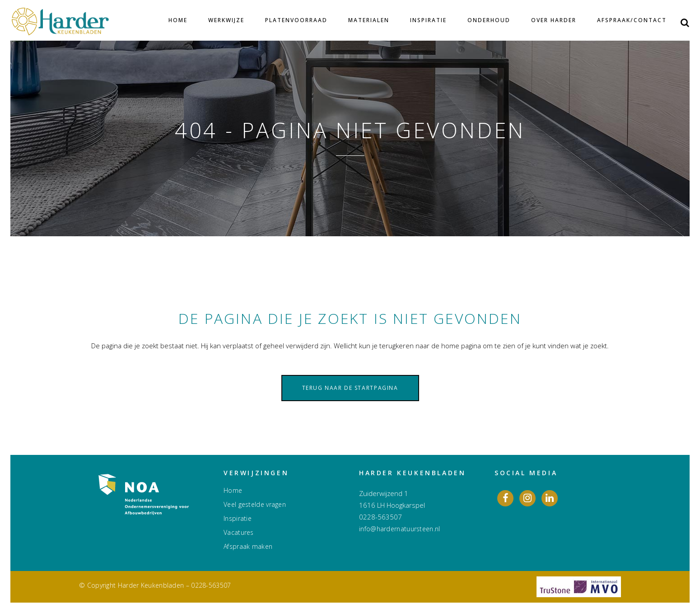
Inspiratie (238, 519)
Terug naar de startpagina (350, 388)
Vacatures (239, 533)
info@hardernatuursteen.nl (400, 529)
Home (233, 491)
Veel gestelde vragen (255, 505)
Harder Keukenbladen (151, 585)
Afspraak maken (248, 547)
